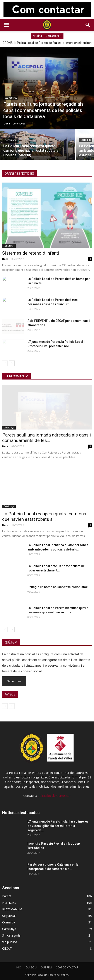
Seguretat (9, 246)
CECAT (7, 948)
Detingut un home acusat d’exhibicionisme (58, 587)
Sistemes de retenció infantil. (32, 253)
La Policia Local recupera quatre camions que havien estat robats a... (44, 517)
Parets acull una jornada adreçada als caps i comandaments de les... (47, 438)
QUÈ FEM (46, 967)
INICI (19, 967)
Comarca (9, 922)
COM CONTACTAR (67, 967)
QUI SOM (31, 967)
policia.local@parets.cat (54, 796)
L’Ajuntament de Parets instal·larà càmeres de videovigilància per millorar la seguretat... (58, 826)
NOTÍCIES (86, 140)
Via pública (10, 942)
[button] (88, 25)
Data (7, 123)
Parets (7, 896)
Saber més (14, 681)
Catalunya (11, 98)
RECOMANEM (12, 909)
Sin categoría (11, 935)
